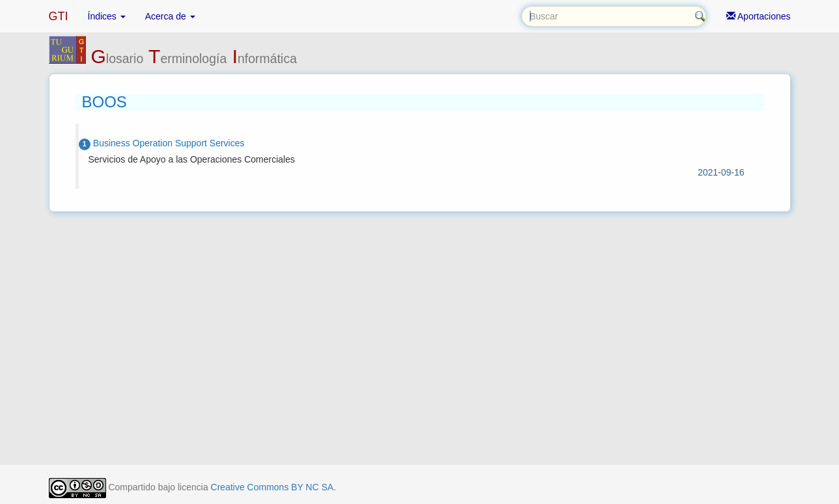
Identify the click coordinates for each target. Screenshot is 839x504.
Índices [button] (107, 16)
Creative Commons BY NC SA (272, 487)
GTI (59, 16)
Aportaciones (759, 16)
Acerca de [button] (170, 16)
